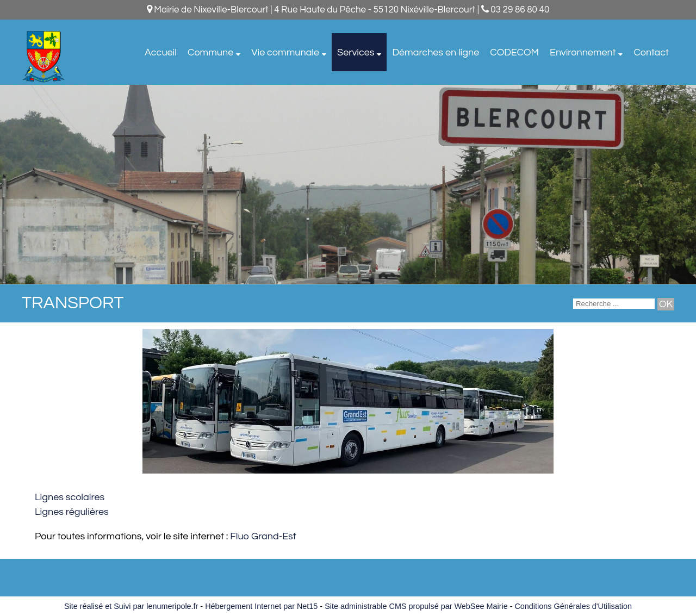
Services (356, 52)
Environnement (583, 52)
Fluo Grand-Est (263, 536)
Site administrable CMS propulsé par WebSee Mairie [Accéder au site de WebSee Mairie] (416, 606)
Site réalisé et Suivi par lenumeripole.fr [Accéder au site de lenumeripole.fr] (131, 606)
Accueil (161, 52)
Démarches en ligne (436, 52)
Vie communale (285, 52)
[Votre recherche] (614, 304)
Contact (651, 52)
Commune (210, 52)
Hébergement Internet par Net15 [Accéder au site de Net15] (261, 606)
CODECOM (514, 52)
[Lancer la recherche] (666, 304)
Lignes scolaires (70, 497)
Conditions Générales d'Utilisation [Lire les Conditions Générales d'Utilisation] (573, 606)
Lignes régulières (72, 512)
